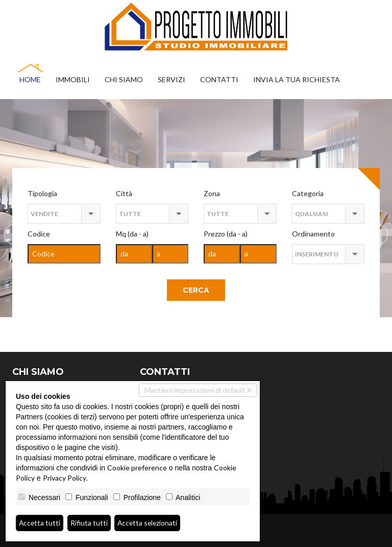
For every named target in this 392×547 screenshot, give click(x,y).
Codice (39, 234)
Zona (212, 193)
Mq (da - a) (132, 234)
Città (124, 193)
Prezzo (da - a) (226, 234)
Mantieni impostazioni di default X (198, 390)
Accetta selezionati (149, 523)
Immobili (73, 79)
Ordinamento (313, 234)
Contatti (219, 79)
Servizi (171, 79)
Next (14, 234)
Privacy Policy (65, 478)
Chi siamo (124, 79)
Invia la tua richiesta (297, 79)
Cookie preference (137, 468)
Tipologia (42, 193)
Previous (378, 234)
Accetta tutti (40, 523)
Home (30, 79)
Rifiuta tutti (90, 523)
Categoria (308, 193)
